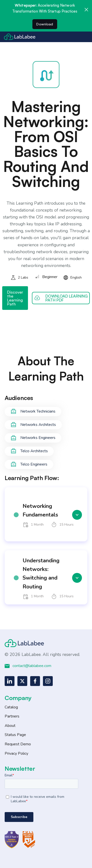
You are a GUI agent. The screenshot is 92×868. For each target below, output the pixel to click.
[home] (20, 37)
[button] (46, 515)
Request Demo (18, 744)
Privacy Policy (16, 753)
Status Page (15, 735)
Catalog (11, 707)
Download (45, 24)
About (10, 726)
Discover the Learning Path (15, 298)
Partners (12, 716)
